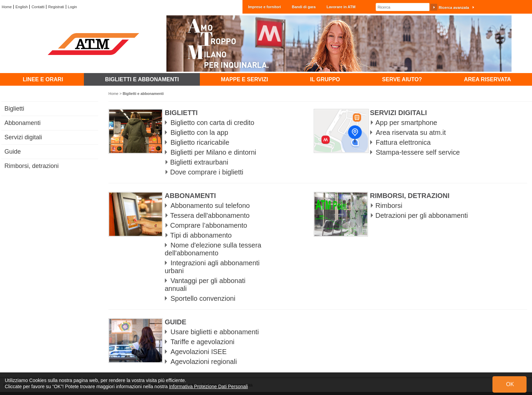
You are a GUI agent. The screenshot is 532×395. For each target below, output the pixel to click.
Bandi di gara (304, 7)
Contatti (38, 7)
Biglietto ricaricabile (200, 142)
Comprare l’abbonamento (209, 225)
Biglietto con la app (199, 132)
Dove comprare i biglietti (207, 172)
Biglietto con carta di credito (212, 123)
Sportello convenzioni (203, 298)
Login (72, 7)
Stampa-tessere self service (418, 152)
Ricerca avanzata (454, 8)
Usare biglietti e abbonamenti (215, 332)
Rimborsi (389, 206)
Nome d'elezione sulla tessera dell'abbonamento (213, 249)
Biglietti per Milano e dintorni (213, 152)
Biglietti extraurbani (199, 162)
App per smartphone (406, 123)
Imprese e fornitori (264, 7)
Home (7, 7)
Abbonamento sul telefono (210, 206)
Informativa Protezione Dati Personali (209, 386)
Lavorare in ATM (341, 7)
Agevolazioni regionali (204, 362)
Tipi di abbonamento (201, 235)
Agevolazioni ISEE (199, 352)
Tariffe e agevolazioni (203, 342)
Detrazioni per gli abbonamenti (422, 215)
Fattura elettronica (403, 142)
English (21, 7)
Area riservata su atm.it (411, 132)
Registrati (56, 7)
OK (510, 384)
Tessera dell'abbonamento (210, 215)
